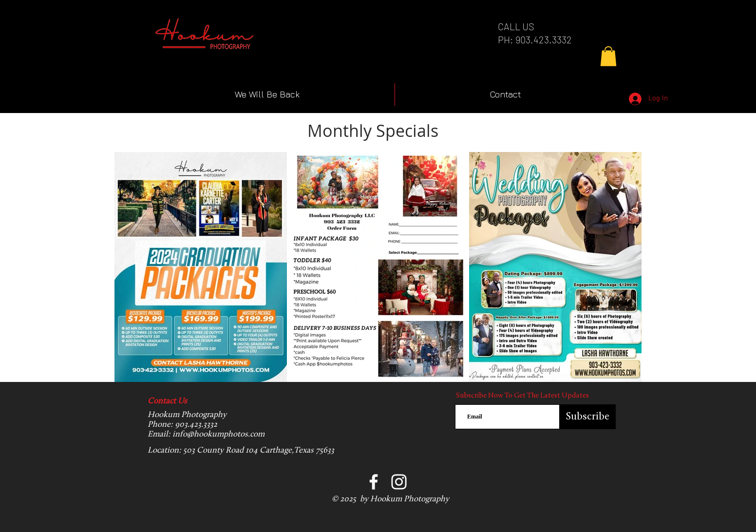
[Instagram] (399, 482)
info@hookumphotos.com (218, 434)
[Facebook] (374, 482)
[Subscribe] (588, 417)
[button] (608, 56)
